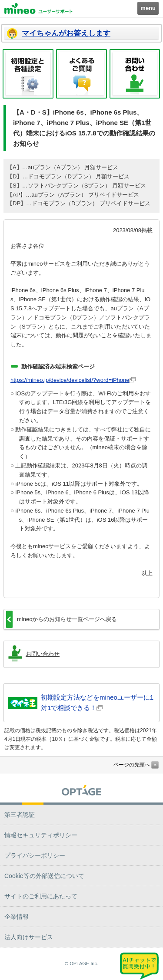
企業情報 (17, 917)
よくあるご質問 (81, 74)
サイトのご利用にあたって (41, 896)
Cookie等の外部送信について (44, 876)
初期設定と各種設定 (28, 74)
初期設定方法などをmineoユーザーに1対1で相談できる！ (97, 702)
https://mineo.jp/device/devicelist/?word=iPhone (70, 380)
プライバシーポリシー (35, 855)
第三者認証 (20, 815)
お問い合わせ (135, 74)
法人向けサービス (29, 937)
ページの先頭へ (132, 765)
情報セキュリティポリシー (41, 835)
